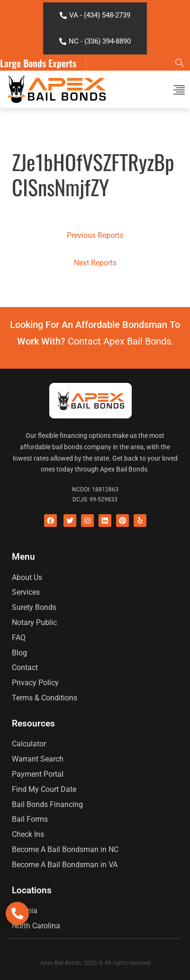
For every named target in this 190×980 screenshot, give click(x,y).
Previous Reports (95, 235)
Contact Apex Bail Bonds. (121, 341)
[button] (179, 89)
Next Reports (95, 263)
